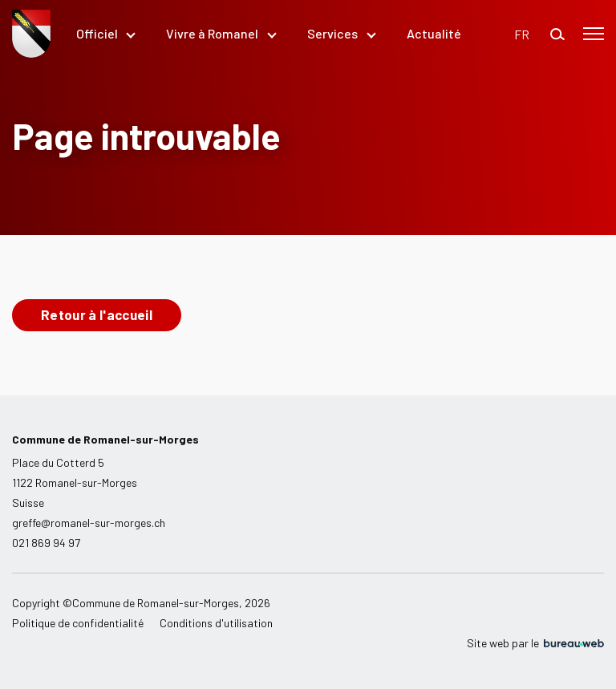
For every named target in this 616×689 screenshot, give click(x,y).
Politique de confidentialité (78, 623)
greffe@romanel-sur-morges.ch (89, 523)
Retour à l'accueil (97, 314)
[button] (522, 34)
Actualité (434, 33)
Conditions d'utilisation (216, 623)
